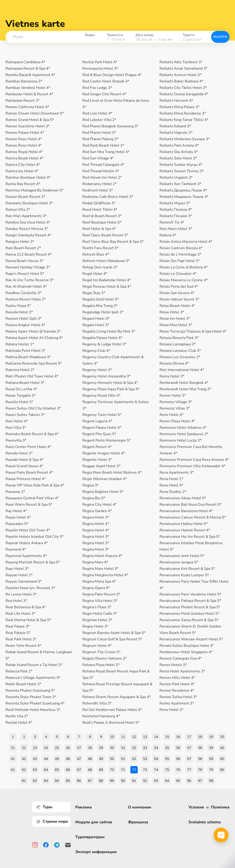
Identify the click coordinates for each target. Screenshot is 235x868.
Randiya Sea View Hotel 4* (28, 222)
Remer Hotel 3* (173, 396)
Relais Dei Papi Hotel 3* (180, 261)
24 (46, 748)
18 (200, 737)
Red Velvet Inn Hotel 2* (102, 177)
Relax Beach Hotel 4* (177, 306)
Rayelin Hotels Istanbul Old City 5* (35, 537)
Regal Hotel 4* (95, 274)
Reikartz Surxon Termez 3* (182, 171)
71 (123, 770)
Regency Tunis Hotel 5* (102, 415)
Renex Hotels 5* (173, 665)
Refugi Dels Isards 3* (100, 267)
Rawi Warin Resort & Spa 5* (29, 505)
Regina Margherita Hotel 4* (105, 575)
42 (24, 759)
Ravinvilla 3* (16, 440)
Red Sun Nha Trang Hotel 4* (106, 152)
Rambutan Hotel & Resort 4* (29, 94)
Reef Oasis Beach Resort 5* (105, 235)
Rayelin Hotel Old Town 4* (28, 530)
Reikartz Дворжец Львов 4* (183, 190)
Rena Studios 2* (173, 492)
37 (189, 748)
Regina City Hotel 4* (99, 505)
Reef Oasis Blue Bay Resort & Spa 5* (113, 242)
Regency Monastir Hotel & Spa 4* (110, 383)
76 (178, 770)
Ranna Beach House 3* (24, 261)
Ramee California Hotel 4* (27, 107)
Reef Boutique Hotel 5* (102, 222)
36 (178, 748)
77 (189, 770)
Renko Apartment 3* (177, 703)
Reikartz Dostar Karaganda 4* (184, 94)
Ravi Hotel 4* (17, 421)
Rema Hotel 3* (172, 376)
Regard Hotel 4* (96, 319)
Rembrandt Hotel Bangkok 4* (184, 383)
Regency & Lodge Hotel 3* (104, 344)
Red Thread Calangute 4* (103, 165)
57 (189, 759)
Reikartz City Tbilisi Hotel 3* (183, 88)
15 (167, 737)
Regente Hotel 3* (97, 460)
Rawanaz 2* (15, 492)
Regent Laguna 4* (97, 421)
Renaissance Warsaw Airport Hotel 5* (191, 639)
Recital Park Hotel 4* (100, 62)
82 (35, 781)
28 (90, 748)
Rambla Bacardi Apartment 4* (30, 75)
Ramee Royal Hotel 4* (24, 152)
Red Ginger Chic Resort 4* (104, 94)
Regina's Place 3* (97, 607)
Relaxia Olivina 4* (174, 363)
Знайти (220, 37)
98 (211, 781)
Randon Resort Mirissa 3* (27, 229)
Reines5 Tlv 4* (172, 222)
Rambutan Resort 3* (22, 101)
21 (13, 748)
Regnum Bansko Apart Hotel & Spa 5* (114, 633)
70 (112, 770)
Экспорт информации (96, 852)
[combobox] (43, 37)
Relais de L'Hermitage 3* (180, 254)
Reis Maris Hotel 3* (176, 229)
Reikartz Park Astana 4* (179, 145)
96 (189, 781)
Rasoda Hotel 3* (19, 312)
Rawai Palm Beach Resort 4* (29, 472)
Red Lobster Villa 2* (99, 120)
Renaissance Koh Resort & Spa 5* (187, 569)
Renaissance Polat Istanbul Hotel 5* (189, 614)
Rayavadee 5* (17, 524)
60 (222, 759)
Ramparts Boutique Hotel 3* (29, 203)
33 (145, 748)
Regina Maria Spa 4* (99, 581)
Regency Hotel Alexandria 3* (106, 376)
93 (156, 781)
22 (24, 748)
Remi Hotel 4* (171, 415)
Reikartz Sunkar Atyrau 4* (181, 165)
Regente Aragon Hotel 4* (104, 453)
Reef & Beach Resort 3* (102, 216)
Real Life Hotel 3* (20, 614)
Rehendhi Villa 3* (97, 703)
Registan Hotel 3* (97, 620)
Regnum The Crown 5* (101, 652)
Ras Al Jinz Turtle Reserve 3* (30, 280)
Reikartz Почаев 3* (176, 216)
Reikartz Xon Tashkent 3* (180, 184)
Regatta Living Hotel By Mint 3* (109, 331)
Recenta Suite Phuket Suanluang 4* (35, 703)
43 (35, 759)
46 (68, 759)
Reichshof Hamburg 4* (101, 716)
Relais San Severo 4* (177, 293)
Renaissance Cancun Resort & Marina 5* (193, 517)
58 (200, 759)
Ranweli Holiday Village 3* (28, 267)
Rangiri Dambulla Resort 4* (28, 235)
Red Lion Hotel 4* (97, 113)
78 (200, 770)
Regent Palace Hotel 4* (102, 428)
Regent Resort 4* (97, 447)
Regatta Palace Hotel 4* (102, 338)
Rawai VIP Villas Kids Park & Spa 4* (35, 485)
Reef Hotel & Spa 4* (99, 229)
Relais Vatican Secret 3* (179, 299)
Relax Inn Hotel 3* (175, 319)
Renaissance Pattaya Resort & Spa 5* (190, 601)
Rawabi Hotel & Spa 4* (24, 460)
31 (123, 748)
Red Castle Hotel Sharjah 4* (106, 81)
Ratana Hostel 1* (20, 344)
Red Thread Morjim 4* (101, 171)
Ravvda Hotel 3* (19, 453)
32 (134, 748)
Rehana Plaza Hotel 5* (101, 665)
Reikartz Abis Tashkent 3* (181, 62)
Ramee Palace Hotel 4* (25, 133)
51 (123, 759)
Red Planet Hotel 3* (99, 133)
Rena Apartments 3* (177, 472)
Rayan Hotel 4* (18, 517)
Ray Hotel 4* (16, 511)
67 (79, 770)
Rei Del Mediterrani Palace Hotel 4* (112, 710)
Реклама (84, 807)
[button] (43, 37)
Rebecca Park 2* (19, 671)
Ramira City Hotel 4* (23, 165)
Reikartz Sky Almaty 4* (179, 152)
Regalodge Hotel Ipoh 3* (103, 312)
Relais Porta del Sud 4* (179, 287)
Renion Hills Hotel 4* (177, 678)
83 (46, 781)
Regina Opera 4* (96, 588)
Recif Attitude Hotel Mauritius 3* (33, 710)
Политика (220, 807)
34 (156, 748)
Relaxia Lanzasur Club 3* (180, 351)
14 (156, 737)
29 (101, 748)
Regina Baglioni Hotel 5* (103, 492)
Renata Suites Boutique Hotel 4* (187, 646)
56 (178, 759)
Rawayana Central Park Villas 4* (32, 498)
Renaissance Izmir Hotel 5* (182, 556)
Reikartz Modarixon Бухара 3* (185, 139)
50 (112, 759)
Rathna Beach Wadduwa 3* (28, 357)
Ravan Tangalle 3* (21, 396)
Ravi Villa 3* (16, 428)
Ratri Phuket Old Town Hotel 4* (32, 376)
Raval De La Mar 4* (21, 389)
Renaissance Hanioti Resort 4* (185, 530)
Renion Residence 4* (177, 691)
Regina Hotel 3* (96, 517)
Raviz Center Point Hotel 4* (28, 447)
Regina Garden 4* (97, 511)
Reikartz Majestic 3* (176, 133)
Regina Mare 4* (95, 562)
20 (222, 737)
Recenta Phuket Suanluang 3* (30, 691)
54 (156, 759)
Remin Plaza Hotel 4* (177, 421)
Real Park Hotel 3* (21, 639)
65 (57, 770)
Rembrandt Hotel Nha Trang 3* (185, 389)
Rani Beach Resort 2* (23, 248)
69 (101, 770)
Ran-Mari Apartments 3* (26, 216)
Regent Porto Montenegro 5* (107, 440)
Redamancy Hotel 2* (99, 184)
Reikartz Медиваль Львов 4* (184, 197)
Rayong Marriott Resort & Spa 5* (33, 562)
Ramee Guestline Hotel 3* (28, 126)
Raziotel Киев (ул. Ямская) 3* (30, 588)
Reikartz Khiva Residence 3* (183, 113)
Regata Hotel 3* (96, 325)
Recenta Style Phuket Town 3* (31, 697)
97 (200, 781)
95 (178, 781)
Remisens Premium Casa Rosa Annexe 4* (194, 460)
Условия (196, 807)
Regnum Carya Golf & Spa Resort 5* (112, 639)
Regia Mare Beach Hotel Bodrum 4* (112, 472)
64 (46, 770)
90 (123, 781)
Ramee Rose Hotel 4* (24, 139)
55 (167, 759)
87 (90, 781)
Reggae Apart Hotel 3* (101, 466)
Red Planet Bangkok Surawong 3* (110, 126)
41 (13, 759)
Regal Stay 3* (94, 293)
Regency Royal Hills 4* (101, 396)
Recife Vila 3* (17, 716)
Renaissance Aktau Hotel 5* (183, 498)
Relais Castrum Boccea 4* (181, 248)
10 (112, 737)
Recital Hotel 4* (19, 723)
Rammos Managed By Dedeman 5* (34, 190)
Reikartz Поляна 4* (176, 210)
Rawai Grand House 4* (24, 466)
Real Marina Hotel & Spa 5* (28, 620)
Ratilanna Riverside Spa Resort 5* (34, 363)
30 (112, 748)
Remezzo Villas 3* (175, 408)
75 (167, 770)
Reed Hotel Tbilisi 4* (100, 210)
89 (112, 781)
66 (68, 770)
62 (24, 770)
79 (211, 770)
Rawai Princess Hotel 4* (26, 479)
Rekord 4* (168, 235)
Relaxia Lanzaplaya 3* (178, 344)
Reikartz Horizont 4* (176, 101)
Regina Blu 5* (94, 498)
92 (145, 781)
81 (24, 781)
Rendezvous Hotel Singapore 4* (186, 652)
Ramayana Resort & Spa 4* (28, 68)
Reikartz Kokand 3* (175, 126)
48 (90, 759)
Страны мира (52, 821)
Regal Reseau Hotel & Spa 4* (107, 287)
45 (57, 759)
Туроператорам (90, 837)
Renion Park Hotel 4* (177, 684)
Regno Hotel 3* (95, 626)
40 (222, 748)
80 (222, 770)
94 (167, 781)
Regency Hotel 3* (97, 370)
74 (156, 770)
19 (211, 737)
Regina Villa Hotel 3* (100, 601)
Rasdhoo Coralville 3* (24, 293)
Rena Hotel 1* (171, 479)
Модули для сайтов (94, 822)
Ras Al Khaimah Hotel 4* (26, 287)
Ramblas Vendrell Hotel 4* (28, 88)
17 (189, 737)
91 (134, 781)
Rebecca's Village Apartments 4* (33, 678)
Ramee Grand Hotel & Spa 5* (30, 120)
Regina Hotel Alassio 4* (102, 556)
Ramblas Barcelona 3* (24, 81)
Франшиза (138, 822)
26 (68, 748)
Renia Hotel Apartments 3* (182, 671)
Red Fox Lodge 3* (97, 88)
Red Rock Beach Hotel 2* (103, 145)
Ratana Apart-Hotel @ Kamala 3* (33, 331)
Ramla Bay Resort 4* (23, 184)
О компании (140, 807)
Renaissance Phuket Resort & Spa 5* (190, 607)
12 (134, 737)
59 (211, 759)
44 (46, 759)
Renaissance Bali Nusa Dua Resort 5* (190, 505)
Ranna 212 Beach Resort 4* (29, 254)
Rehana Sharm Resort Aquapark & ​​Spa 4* (117, 697)
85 (68, 781)
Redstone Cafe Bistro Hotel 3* (108, 197)
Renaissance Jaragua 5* (179, 562)
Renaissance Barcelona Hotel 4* (186, 511)
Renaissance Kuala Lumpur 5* (184, 575)
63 (35, 770)
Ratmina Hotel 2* (20, 370)
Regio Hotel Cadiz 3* (100, 614)
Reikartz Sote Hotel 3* (178, 158)
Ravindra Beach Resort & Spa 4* (32, 434)
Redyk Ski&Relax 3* (99, 203)
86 (79, 781)
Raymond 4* (16, 549)
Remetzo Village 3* (176, 402)
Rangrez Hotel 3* (20, 242)
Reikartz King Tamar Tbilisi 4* (184, 120)
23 (35, 748)
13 (145, 737)
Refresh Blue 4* (96, 254)
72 (134, 770)
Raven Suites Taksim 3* (25, 415)
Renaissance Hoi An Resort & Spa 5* (190, 537)
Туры (44, 807)
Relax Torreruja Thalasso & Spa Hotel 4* (193, 331)
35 (167, 748)
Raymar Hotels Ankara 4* (27, 543)
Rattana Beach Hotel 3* (25, 383)
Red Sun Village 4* (98, 158)
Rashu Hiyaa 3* (18, 306)
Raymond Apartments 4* (26, 556)
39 (211, 748)
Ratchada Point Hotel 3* (25, 351)
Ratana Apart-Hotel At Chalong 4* (34, 338)
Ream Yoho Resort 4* (23, 646)
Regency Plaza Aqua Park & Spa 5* (111, 389)
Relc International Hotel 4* (182, 370)
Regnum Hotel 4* (97, 646)
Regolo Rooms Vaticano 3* (105, 658)
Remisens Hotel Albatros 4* (183, 428)
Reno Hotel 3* (171, 710)
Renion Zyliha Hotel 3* (178, 697)
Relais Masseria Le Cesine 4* (184, 280)
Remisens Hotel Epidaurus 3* (184, 434)
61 (13, 770)
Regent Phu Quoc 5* (99, 434)
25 (57, 748)
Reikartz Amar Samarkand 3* (183, 68)
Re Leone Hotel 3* (21, 594)
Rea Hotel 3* (16, 601)
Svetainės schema (204, 822)
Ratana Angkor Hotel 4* (25, 325)
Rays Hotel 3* (17, 569)
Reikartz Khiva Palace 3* (179, 107)
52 (134, 759)
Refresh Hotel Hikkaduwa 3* (106, 261)
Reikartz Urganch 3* (176, 177)
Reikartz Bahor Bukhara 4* (181, 81)
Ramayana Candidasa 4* (25, 62)
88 (101, 781)
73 (145, 770)
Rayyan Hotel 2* (19, 575)
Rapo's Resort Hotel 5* (25, 274)
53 (145, 759)
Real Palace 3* (18, 626)
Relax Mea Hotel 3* (176, 325)
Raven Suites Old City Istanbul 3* (33, 408)
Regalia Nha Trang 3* (100, 306)
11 (123, 737)
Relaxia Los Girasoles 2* (180, 357)
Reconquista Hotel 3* (100, 68)
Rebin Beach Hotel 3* (23, 684)
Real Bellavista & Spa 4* (26, 607)
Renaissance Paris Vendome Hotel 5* (190, 594)
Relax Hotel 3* (172, 312)
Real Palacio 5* (18, 633)
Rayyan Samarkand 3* (24, 581)
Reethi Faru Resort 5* (101, 248)
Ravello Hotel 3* (19, 402)
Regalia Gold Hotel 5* (101, 299)
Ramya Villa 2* (18, 210)
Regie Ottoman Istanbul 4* (105, 479)
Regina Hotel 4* (96, 524)
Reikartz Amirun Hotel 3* (180, 75)
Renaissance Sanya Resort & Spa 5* (189, 620)
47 (79, 759)
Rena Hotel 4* (171, 485)
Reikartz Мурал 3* (175, 203)
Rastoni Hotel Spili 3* (24, 319)
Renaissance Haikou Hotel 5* (184, 524)
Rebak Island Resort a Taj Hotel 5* (34, 665)
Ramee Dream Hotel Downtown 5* (35, 113)
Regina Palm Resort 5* (101, 594)
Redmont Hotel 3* (98, 190)
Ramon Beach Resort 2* (25, 197)
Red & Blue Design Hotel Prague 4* (112, 75)
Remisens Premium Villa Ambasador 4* (192, 466)
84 (57, 781)
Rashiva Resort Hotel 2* (26, 299)
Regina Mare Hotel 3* (100, 569)
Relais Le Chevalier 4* (178, 274)
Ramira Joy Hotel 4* (22, 171)
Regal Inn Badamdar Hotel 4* (107, 280)
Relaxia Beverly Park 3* (179, 338)
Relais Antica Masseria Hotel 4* (186, 242)
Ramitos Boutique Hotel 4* (28, 177)
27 (79, 748)
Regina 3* (91, 485)
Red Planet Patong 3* (100, 139)
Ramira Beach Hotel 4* (24, 158)
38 (200, 748)
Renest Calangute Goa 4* (181, 658)
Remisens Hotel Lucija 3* (180, 440)
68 (90, 770)
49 (101, 759)
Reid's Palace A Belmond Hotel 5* (111, 723)
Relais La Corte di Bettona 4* (184, 267)
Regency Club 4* (96, 351)
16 (178, 737)
